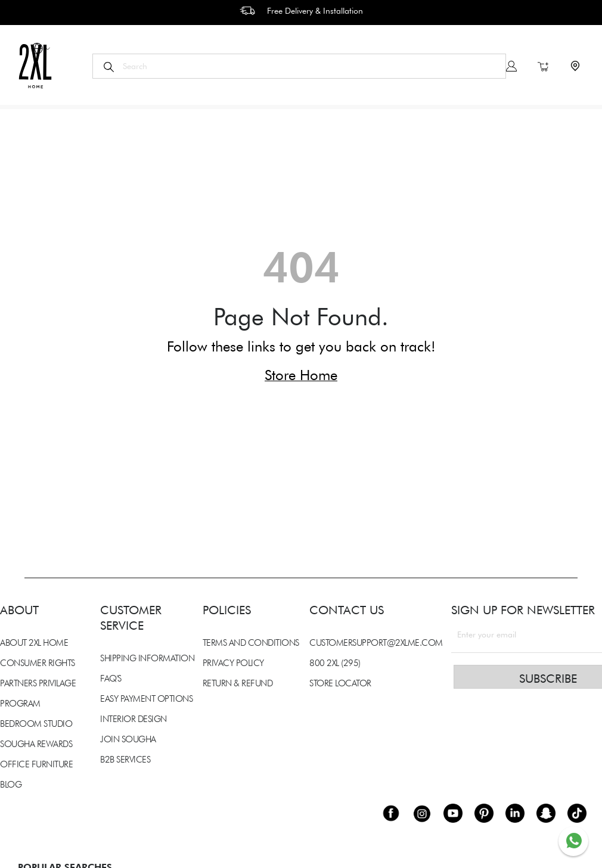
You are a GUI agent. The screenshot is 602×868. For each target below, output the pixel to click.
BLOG (11, 785)
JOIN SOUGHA (128, 739)
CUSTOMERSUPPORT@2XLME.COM (376, 643)
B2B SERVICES (125, 760)
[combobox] (299, 66)
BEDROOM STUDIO (36, 724)
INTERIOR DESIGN (134, 719)
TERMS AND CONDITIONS (251, 643)
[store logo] (35, 66)
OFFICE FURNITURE (36, 764)
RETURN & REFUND (238, 683)
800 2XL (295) (335, 663)
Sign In (511, 66)
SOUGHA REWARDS (36, 744)
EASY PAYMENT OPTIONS (146, 699)
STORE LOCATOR (340, 683)
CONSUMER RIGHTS (38, 663)
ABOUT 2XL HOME (34, 643)
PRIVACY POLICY (233, 663)
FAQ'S (111, 679)
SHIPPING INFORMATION (147, 658)
